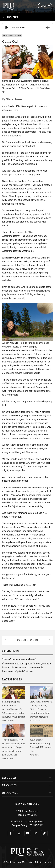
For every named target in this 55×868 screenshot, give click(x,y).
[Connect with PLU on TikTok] (44, 833)
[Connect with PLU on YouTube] (28, 833)
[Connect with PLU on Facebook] (11, 833)
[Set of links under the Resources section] (49, 793)
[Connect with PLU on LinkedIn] (36, 833)
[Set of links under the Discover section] (49, 778)
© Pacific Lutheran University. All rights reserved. (28, 862)
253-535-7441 (36, 825)
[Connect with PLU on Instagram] (19, 833)
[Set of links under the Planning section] (49, 785)
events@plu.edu (36, 822)
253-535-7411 (18, 822)
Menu (45, 6)
